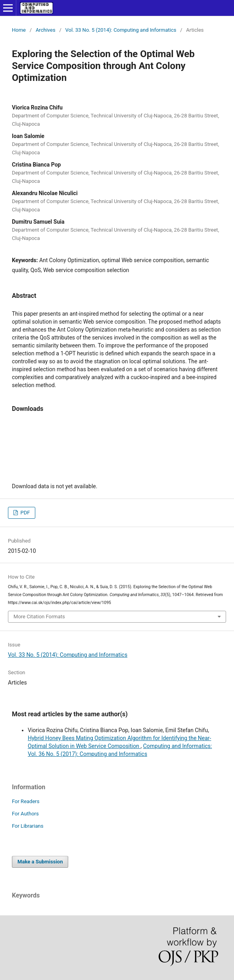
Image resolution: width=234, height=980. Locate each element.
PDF (24, 513)
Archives (46, 30)
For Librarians (28, 826)
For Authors (25, 814)
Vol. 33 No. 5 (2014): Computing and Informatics (121, 30)
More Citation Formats (39, 617)
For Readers (26, 801)
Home (19, 30)
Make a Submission (40, 862)
